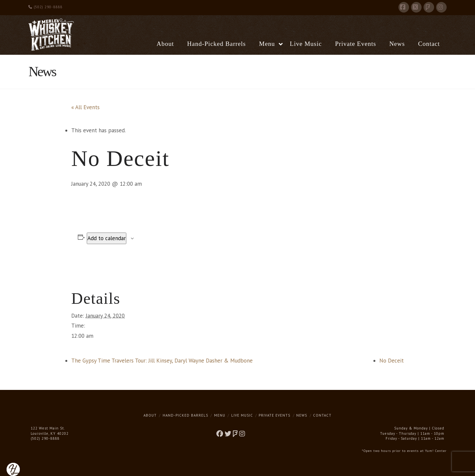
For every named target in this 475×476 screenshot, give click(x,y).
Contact (322, 415)
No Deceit (392, 361)
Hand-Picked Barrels (185, 415)
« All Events (85, 107)
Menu (220, 415)
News (302, 415)
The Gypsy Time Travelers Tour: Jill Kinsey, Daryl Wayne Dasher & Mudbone (162, 361)
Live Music (242, 415)
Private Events (274, 415)
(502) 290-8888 (45, 7)
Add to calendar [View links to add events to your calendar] (107, 238)
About (150, 415)
